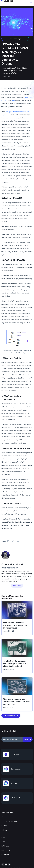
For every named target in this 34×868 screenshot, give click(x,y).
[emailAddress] (12, 739)
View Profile (17, 586)
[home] (7, 1)
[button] (31, 3)
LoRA (13, 101)
